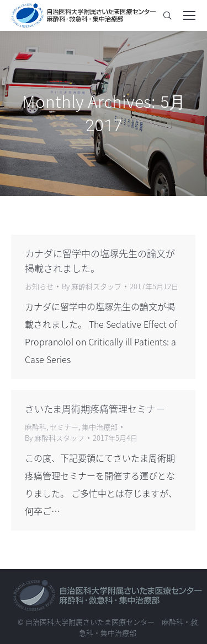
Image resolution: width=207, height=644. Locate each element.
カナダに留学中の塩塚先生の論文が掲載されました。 (100, 261)
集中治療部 (100, 427)
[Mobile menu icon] (189, 15)
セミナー (64, 427)
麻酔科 (36, 427)
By (92, 286)
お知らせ (39, 286)
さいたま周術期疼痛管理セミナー (95, 408)
